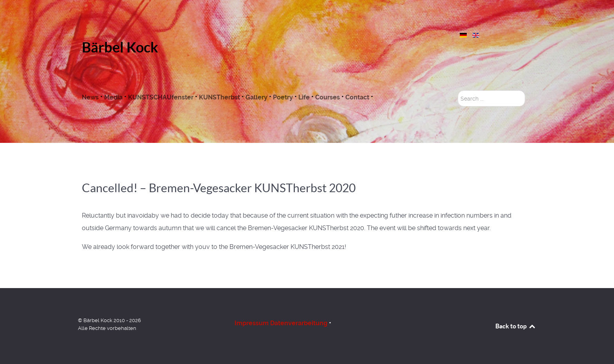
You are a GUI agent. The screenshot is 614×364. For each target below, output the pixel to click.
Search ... (458, 91)
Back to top (516, 326)
